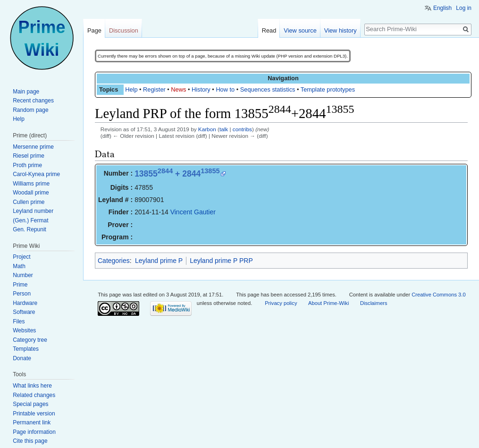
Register (154, 89)
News (178, 89)
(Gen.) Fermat (30, 220)
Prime (20, 285)
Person (22, 294)
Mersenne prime (33, 147)
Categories (114, 261)
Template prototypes (328, 89)
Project (21, 257)
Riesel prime (29, 156)
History (201, 89)
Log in (464, 8)
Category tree (30, 340)
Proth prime (27, 165)
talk (224, 129)
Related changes (34, 395)
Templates (26, 349)
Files (19, 321)
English (442, 8)
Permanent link (32, 423)
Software (24, 312)
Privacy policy (281, 303)
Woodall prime (31, 193)
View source (300, 30)
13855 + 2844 (177, 174)
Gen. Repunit (29, 229)
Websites (24, 330)
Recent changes (33, 101)
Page (94, 30)
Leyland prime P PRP (221, 261)
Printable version (34, 414)
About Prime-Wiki (328, 303)
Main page (26, 92)
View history (340, 30)
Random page (30, 110)
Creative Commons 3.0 (438, 295)
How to (225, 89)
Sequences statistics (268, 89)
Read (269, 30)
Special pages (30, 404)
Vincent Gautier (193, 212)
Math (19, 266)
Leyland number (33, 211)
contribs (242, 129)
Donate (22, 358)
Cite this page (30, 441)
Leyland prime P (159, 261)
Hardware (25, 303)
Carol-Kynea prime (36, 174)
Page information (34, 432)
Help (131, 89)
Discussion (124, 30)
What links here (32, 386)
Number (23, 275)
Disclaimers (374, 303)
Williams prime (31, 184)
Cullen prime (29, 202)
